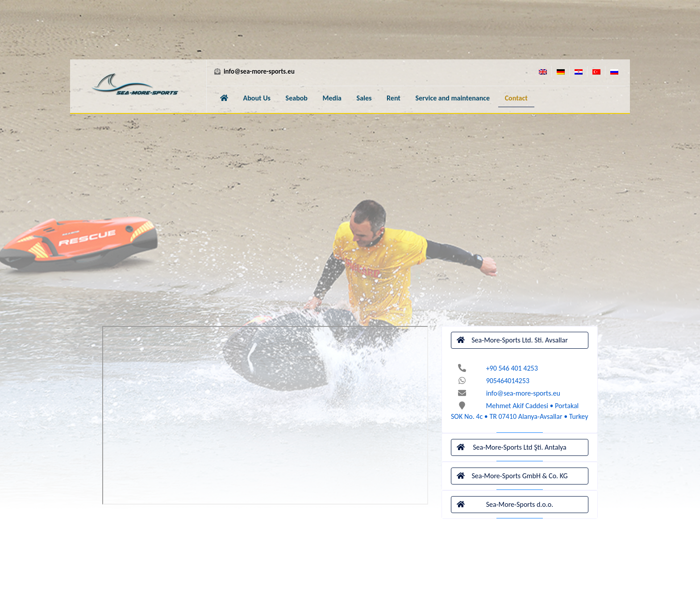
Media (332, 98)
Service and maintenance (453, 98)
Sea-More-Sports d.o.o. (505, 505)
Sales (364, 98)
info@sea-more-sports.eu (254, 71)
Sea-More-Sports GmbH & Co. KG (512, 476)
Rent (394, 98)
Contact (516, 98)
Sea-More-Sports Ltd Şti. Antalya (512, 447)
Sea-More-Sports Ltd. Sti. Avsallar (512, 340)
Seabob (297, 98)
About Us (257, 98)
